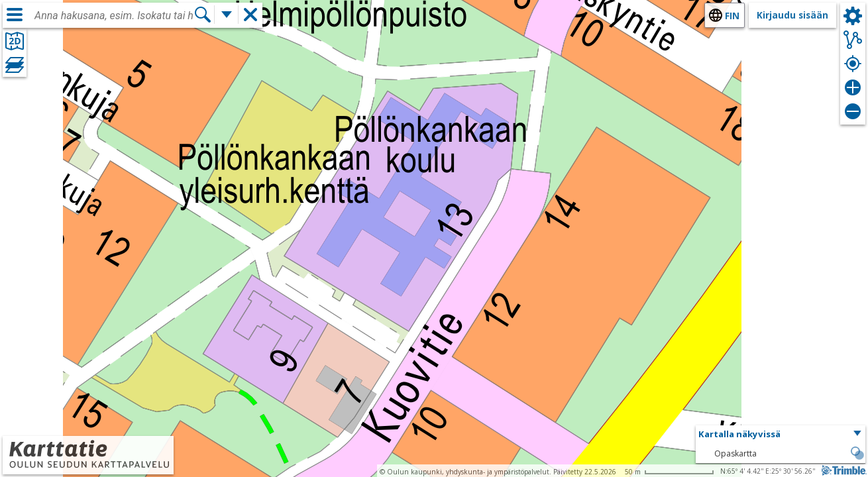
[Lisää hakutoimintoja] (227, 15)
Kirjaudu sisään (792, 15)
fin (732, 16)
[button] (781, 435)
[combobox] (114, 16)
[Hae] (203, 15)
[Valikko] (15, 15)
